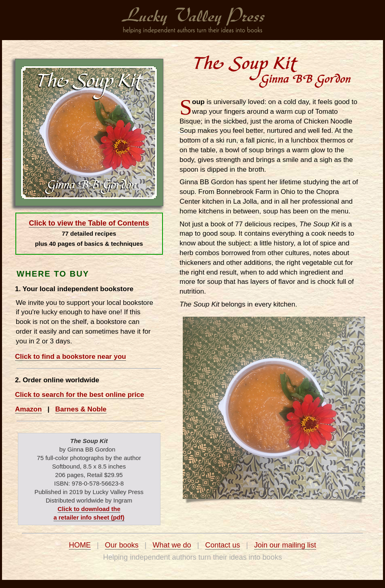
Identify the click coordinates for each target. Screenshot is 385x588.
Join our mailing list (285, 545)
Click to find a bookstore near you (71, 357)
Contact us (222, 545)
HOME (80, 545)
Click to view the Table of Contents (89, 223)
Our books (122, 545)
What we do (172, 545)
